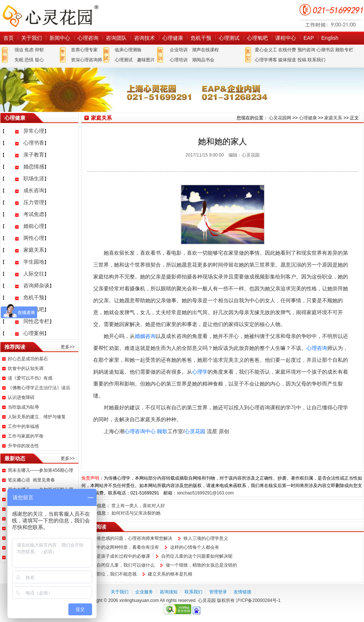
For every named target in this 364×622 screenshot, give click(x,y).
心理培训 (179, 60)
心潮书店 (325, 50)
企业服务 (144, 592)
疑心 (39, 60)
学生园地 (34, 262)
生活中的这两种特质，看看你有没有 (123, 547)
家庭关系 (34, 250)
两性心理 (34, 238)
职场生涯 (34, 178)
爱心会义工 (266, 50)
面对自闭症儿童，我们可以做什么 (121, 565)
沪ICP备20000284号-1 (258, 600)
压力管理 (34, 202)
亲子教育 (34, 155)
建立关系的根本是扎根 (170, 574)
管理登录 (218, 592)
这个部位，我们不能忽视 (112, 574)
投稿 (302, 60)
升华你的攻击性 (23, 446)
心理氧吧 (257, 38)
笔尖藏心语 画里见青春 (31, 480)
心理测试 (229, 38)
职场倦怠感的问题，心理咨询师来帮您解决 (130, 538)
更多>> (68, 347)
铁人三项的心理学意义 (206, 538)
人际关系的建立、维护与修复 (37, 417)
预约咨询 (306, 50)
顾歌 (162, 431)
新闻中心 (60, 38)
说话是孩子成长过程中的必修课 (119, 556)
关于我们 (32, 38)
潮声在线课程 (205, 50)
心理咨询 (88, 38)
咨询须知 (169, 592)
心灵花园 (195, 431)
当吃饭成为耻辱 (23, 407)
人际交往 (34, 274)
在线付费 (287, 50)
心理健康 (173, 38)
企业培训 (179, 50)
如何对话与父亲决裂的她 (136, 513)
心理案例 (34, 333)
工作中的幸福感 (23, 426)
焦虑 (29, 50)
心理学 (200, 372)
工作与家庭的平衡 (26, 436)
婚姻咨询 (145, 336)
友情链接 (243, 592)
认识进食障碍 (21, 397)
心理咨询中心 (140, 431)
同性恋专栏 (36, 321)
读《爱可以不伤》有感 (30, 378)
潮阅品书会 (203, 60)
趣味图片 (146, 60)
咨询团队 (116, 38)
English (330, 38)
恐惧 (29, 60)
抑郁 (39, 50)
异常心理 (34, 131)
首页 (9, 38)
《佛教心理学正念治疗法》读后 (39, 388)
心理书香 (34, 143)
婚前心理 (34, 226)
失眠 (19, 60)
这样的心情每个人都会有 (195, 547)
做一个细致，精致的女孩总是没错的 (201, 565)
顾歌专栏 (344, 50)
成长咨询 (34, 190)
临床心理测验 (128, 50)
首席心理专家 (84, 50)
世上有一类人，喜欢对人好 (138, 506)
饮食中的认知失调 (26, 368)
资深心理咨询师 (87, 60)
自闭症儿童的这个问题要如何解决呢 (197, 556)
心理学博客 (266, 60)
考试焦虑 (34, 214)
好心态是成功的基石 (28, 359)
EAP (309, 38)
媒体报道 (287, 60)
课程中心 (286, 38)
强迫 (19, 50)
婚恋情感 (34, 167)
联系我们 (316, 60)
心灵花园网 (50, 16)
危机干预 (201, 38)
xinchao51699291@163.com (205, 493)
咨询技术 (144, 38)
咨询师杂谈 (36, 286)
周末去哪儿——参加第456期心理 (40, 470)
